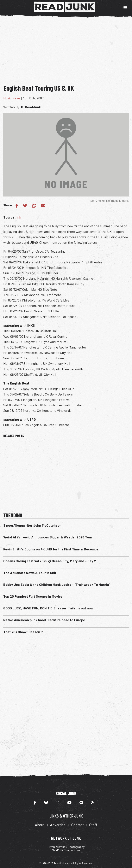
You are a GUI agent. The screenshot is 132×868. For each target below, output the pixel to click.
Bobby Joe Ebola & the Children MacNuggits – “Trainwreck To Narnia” (57, 584)
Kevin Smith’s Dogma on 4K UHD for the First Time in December (52, 549)
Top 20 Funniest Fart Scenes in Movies (33, 596)
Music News (12, 98)
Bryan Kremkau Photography (66, 847)
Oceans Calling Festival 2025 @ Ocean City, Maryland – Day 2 (50, 561)
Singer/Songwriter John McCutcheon (32, 525)
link (18, 217)
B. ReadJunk (31, 107)
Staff (93, 825)
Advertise (58, 825)
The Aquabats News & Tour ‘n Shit (30, 573)
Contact (77, 825)
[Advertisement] (68, 52)
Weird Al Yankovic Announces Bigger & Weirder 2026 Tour (48, 537)
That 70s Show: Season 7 (23, 632)
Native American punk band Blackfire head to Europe (44, 620)
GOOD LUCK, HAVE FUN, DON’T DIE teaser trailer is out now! (49, 608)
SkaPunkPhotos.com (66, 850)
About (40, 825)
